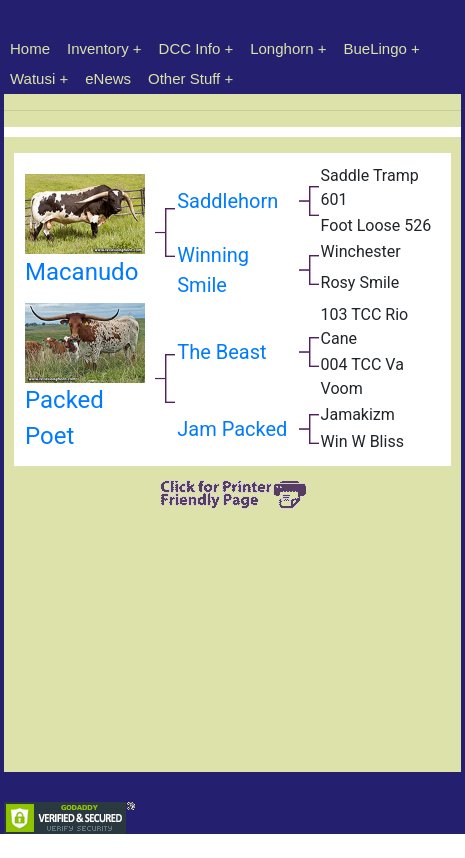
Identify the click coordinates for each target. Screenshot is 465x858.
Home (30, 48)
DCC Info (190, 48)
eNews (108, 78)
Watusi (32, 78)
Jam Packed (232, 429)
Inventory (98, 48)
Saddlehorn (227, 201)
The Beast (221, 352)
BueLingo (375, 48)
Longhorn (281, 48)
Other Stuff (184, 78)
